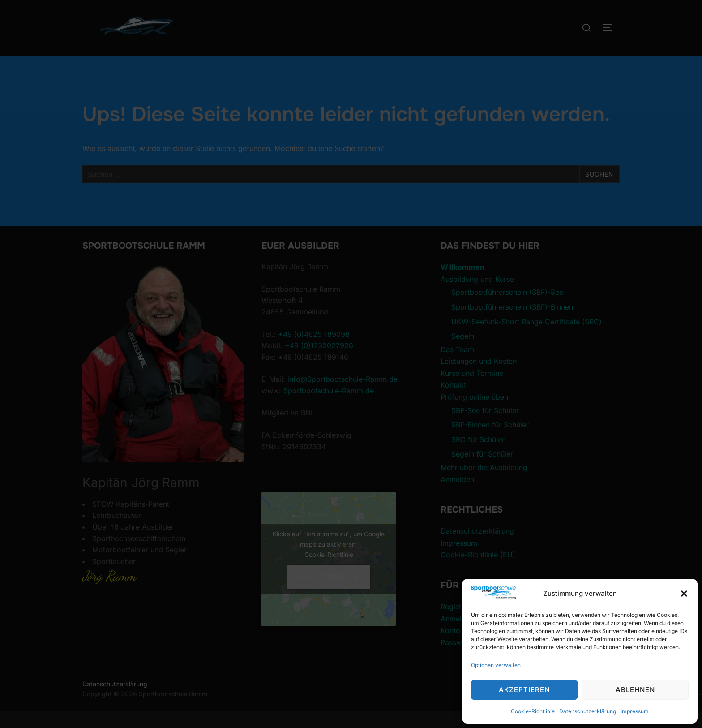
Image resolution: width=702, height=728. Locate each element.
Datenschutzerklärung (588, 711)
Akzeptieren (524, 690)
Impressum (635, 711)
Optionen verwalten (496, 665)
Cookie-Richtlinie (533, 711)
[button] (684, 594)
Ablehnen (635, 690)
